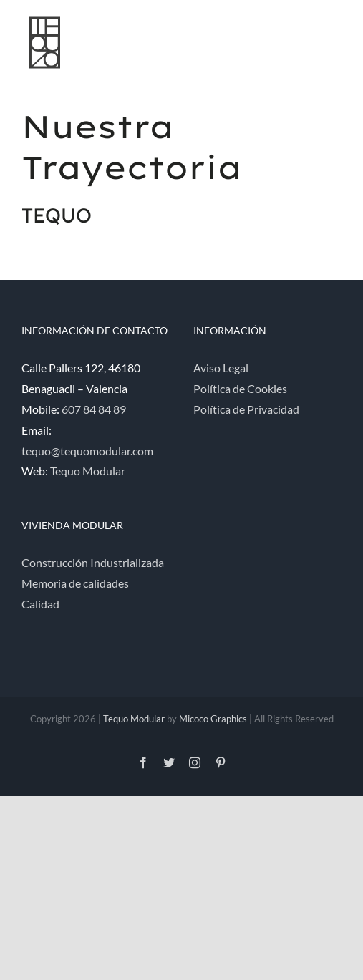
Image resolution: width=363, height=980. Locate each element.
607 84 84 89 (94, 409)
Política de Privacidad (246, 409)
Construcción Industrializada (93, 562)
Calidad (40, 604)
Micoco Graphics (213, 719)
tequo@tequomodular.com (87, 451)
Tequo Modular (88, 471)
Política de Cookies (240, 388)
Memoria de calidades (75, 583)
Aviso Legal (221, 368)
